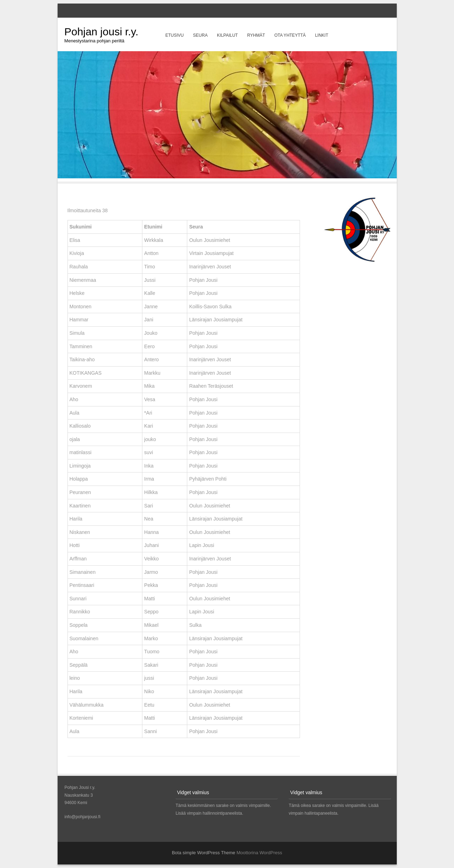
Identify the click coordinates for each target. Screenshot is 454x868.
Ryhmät (256, 35)
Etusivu (175, 35)
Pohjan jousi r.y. (101, 32)
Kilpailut (227, 35)
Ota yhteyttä (290, 35)
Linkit (322, 35)
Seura (200, 35)
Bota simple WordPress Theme (203, 853)
